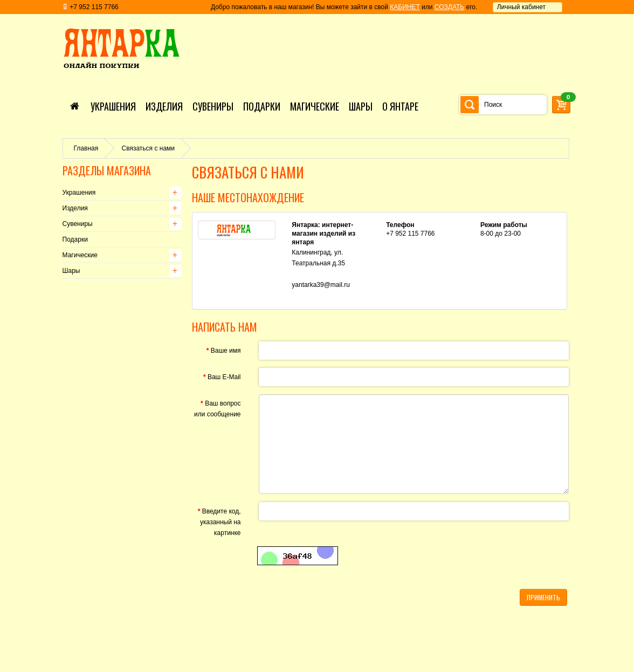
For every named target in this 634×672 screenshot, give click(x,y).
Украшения (79, 193)
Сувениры (78, 224)
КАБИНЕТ (405, 7)
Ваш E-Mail (224, 377)
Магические (80, 255)
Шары (71, 271)
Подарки (75, 239)
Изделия (75, 208)
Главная (86, 148)
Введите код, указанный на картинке (220, 522)
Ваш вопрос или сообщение (218, 409)
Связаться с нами (148, 148)
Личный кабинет (521, 7)
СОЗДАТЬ (449, 7)
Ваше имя (226, 351)
